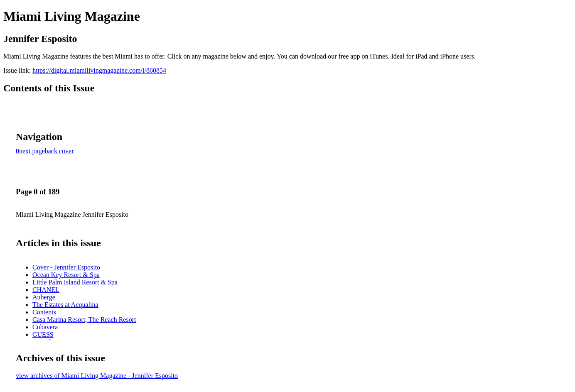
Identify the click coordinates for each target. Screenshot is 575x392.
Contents (44, 312)
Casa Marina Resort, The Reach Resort (84, 320)
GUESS (43, 334)
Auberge (44, 297)
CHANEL (46, 290)
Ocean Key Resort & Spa (66, 275)
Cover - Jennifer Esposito (66, 267)
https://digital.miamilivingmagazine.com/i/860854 (99, 70)
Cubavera (45, 327)
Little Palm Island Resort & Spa (75, 282)
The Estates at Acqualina (65, 305)
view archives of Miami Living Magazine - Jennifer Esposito (97, 376)
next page (32, 151)
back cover (59, 151)
